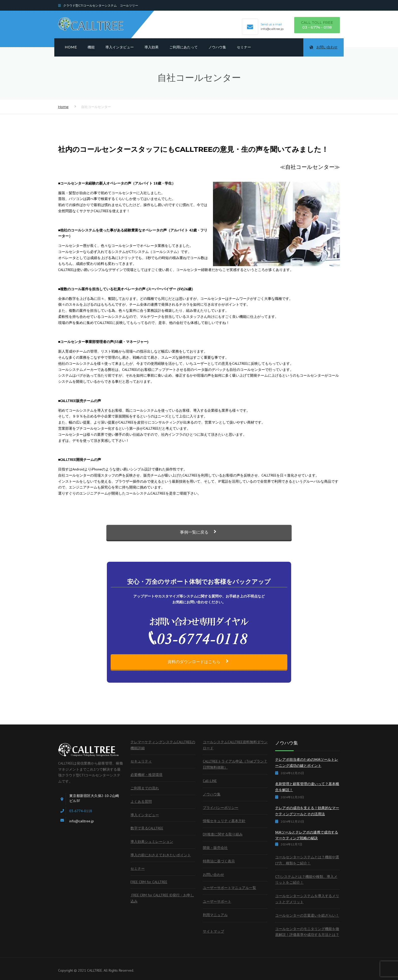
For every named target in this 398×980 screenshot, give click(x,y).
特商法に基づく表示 (219, 861)
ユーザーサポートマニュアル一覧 (229, 888)
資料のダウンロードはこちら (199, 662)
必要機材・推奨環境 (146, 775)
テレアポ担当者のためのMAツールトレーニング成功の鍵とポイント (307, 763)
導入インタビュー (120, 47)
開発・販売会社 (215, 848)
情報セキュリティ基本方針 (224, 821)
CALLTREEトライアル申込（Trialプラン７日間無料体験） (235, 764)
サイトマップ (213, 931)
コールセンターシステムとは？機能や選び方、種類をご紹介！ (307, 860)
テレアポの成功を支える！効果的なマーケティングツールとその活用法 (307, 811)
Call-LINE (210, 781)
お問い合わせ (324, 47)
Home (71, 47)
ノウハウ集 (217, 47)
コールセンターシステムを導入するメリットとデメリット (307, 899)
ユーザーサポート (217, 901)
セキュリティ (141, 761)
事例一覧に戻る (199, 541)
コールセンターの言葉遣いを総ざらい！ (307, 915)
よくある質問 (141, 802)
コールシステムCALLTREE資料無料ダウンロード (235, 745)
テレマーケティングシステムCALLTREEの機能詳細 (163, 745)
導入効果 (152, 47)
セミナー (244, 47)
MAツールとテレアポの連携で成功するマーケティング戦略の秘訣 (307, 835)
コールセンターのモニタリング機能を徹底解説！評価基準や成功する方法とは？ (307, 932)
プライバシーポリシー (221, 808)
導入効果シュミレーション (152, 842)
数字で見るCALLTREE (147, 828)
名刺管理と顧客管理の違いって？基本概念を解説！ (307, 787)
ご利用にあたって (184, 47)
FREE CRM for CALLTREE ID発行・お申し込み (162, 898)
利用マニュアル (215, 915)
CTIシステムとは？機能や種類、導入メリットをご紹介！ (306, 880)
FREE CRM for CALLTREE (149, 882)
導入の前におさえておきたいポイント (161, 855)
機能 (91, 47)
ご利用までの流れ (145, 788)
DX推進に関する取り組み (223, 834)
